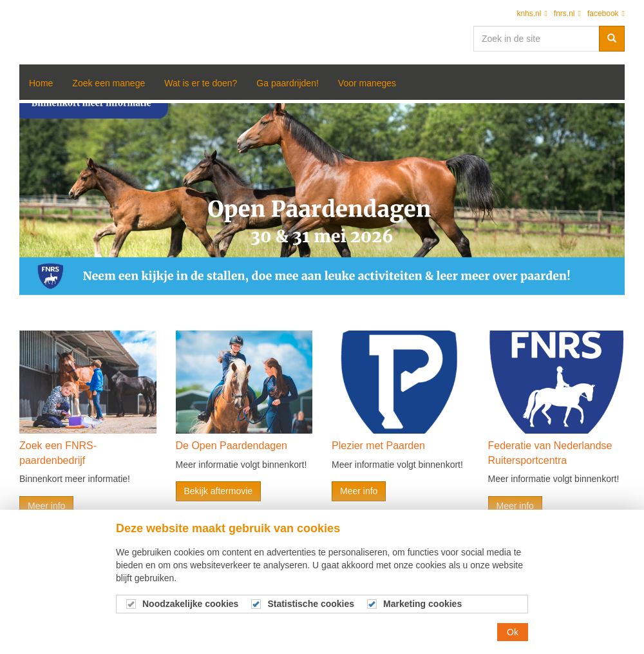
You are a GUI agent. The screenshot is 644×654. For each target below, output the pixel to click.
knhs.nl (532, 14)
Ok (513, 632)
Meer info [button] (46, 506)
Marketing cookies (422, 604)
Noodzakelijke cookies (190, 604)
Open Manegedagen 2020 (52, 32)
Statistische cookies (311, 604)
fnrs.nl (567, 14)
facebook (606, 14)
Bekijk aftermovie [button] (219, 491)
